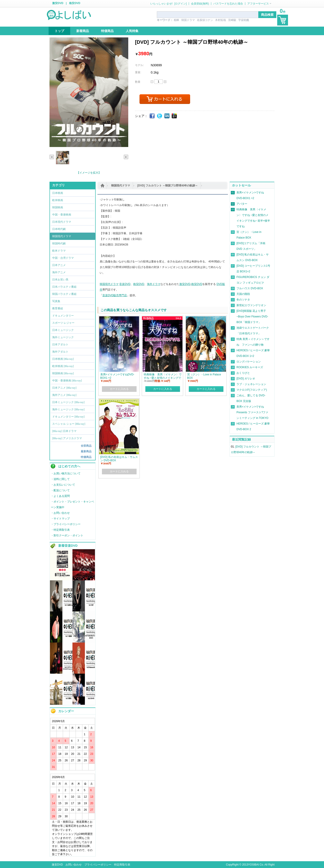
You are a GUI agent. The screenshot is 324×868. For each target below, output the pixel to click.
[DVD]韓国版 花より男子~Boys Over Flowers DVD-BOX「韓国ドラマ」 (252, 317)
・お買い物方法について (66, 473)
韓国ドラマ (188, 20)
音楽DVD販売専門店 (115, 295)
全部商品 (86, 446)
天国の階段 (243, 294)
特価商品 (86, 457)
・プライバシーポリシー (66, 524)
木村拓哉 (220, 20)
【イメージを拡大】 (89, 173)
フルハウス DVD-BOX (250, 288)
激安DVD (58, 3)
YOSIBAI (254, 865)
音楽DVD (125, 284)
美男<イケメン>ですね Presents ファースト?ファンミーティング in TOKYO (252, 412)
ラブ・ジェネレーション (251, 384)
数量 (138, 82)
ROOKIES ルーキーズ (250, 367)
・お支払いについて (63, 485)
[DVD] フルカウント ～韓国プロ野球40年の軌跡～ (168, 186)
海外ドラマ (154, 284)
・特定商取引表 (60, 530)
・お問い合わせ (60, 513)
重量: (138, 72)
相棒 (176, 20)
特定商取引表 (122, 865)
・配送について (60, 490)
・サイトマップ (60, 519)
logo (69, 15)
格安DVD (75, 3)
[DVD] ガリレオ (246, 379)
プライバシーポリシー (98, 865)
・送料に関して (60, 479)
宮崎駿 (232, 20)
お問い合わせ (74, 865)
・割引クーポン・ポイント (67, 535)
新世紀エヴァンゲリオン (251, 305)
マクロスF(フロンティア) (252, 390)
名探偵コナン (205, 20)
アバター (242, 204)
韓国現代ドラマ (121, 186)
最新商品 (86, 451)
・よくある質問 (60, 496)
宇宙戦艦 (244, 20)
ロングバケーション (249, 362)
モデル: (139, 65)
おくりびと (243, 373)
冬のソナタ (243, 300)
